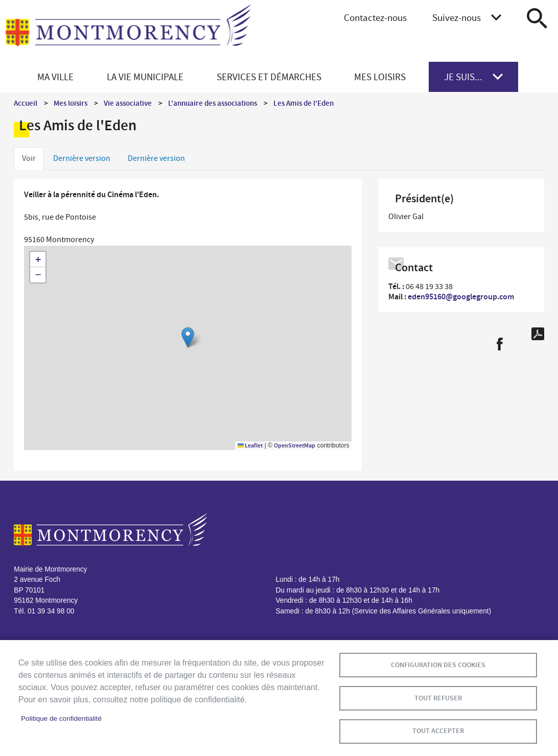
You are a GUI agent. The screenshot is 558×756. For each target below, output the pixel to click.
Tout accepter (438, 731)
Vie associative (128, 103)
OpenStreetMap (295, 445)
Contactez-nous (375, 18)
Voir (29, 158)
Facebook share (499, 344)
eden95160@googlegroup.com (461, 297)
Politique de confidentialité (61, 718)
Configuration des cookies (438, 664)
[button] (188, 337)
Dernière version (82, 158)
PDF (538, 334)
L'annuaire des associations (213, 103)
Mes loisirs (71, 103)
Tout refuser (438, 698)
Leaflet (250, 445)
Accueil (26, 103)
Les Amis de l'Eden (304, 103)
